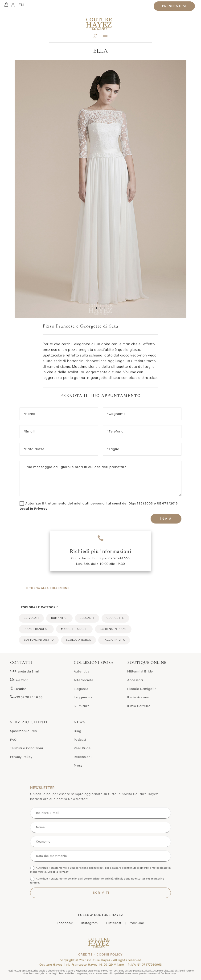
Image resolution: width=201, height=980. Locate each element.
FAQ (13, 740)
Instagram (90, 923)
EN (21, 5)
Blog (78, 731)
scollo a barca (78, 640)
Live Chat (19, 680)
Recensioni (83, 757)
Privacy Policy (21, 757)
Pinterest (114, 923)
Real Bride (82, 748)
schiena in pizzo (113, 629)
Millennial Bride (140, 671)
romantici (59, 618)
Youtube (137, 923)
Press (78, 766)
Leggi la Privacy (34, 509)
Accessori (135, 680)
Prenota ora (174, 6)
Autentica (82, 671)
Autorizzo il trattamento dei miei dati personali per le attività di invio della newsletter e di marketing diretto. (97, 880)
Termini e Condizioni (27, 748)
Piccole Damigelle (142, 689)
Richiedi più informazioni (101, 551)
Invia (166, 519)
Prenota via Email (27, 671)
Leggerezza (83, 697)
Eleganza (81, 689)
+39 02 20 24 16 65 (26, 697)
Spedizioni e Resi (24, 731)
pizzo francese (36, 629)
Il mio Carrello (139, 706)
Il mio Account (139, 697)
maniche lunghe (74, 629)
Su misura (82, 706)
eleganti (87, 618)
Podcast (80, 740)
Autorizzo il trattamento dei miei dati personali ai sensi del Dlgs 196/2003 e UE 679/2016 (99, 506)
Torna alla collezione (49, 588)
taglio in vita (114, 640)
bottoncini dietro (39, 640)
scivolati (31, 618)
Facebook (65, 923)
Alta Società (84, 680)
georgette (115, 618)
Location (18, 689)
